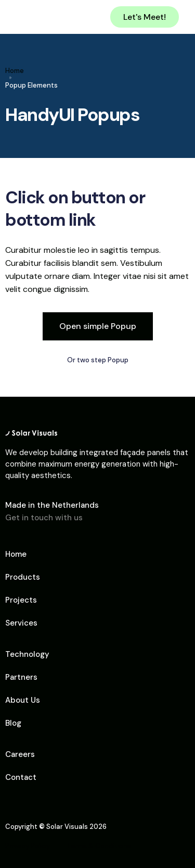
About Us (23, 700)
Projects (21, 600)
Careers (20, 754)
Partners (21, 677)
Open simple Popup (98, 326)
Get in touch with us (44, 518)
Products (23, 577)
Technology (27, 654)
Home (15, 71)
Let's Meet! (145, 17)
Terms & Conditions (99, 846)
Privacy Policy (28, 846)
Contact (21, 777)
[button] (183, 17)
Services (21, 623)
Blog (13, 723)
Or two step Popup (98, 360)
